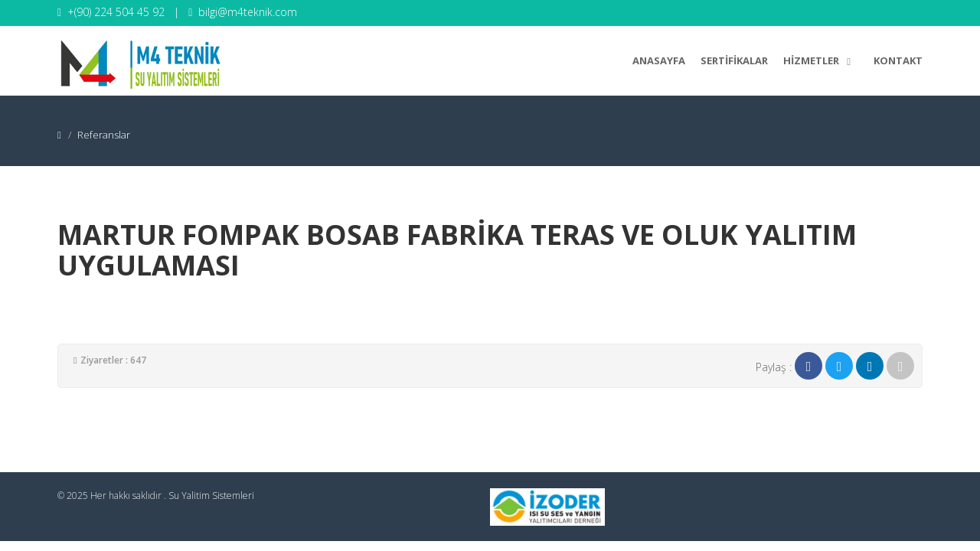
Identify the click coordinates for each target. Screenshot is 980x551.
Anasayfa (659, 60)
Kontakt (898, 60)
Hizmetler (821, 58)
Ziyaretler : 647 (113, 360)
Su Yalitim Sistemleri (211, 496)
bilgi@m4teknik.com (248, 12)
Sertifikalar (734, 60)
